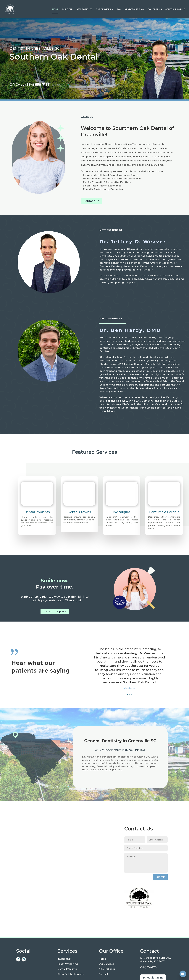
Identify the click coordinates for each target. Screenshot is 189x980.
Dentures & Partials (164, 512)
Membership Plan (134, 9)
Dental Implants (37, 512)
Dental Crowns (79, 512)
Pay (119, 9)
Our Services (103, 9)
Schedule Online (175, 9)
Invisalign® (122, 512)
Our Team (67, 9)
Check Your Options (55, 611)
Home (55, 9)
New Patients (84, 9)
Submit (160, 877)
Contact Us (155, 9)
